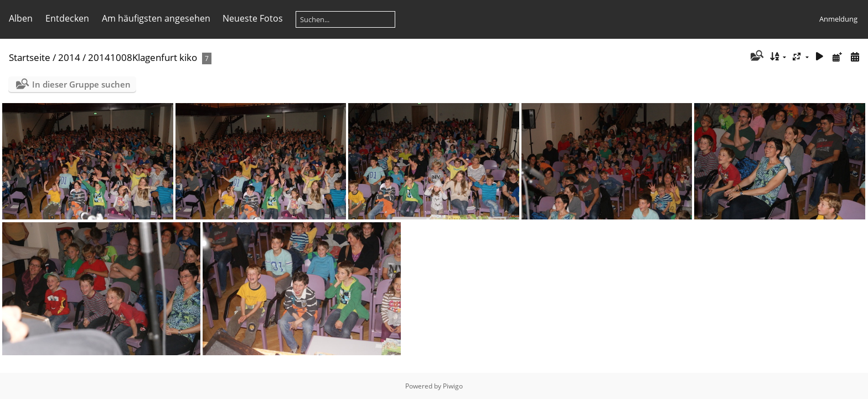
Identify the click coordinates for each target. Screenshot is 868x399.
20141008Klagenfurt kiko (143, 57)
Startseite (30, 57)
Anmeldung (838, 19)
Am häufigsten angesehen (156, 18)
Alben (21, 18)
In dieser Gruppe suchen (81, 84)
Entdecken (67, 18)
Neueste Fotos (253, 18)
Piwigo (453, 386)
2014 (69, 57)
